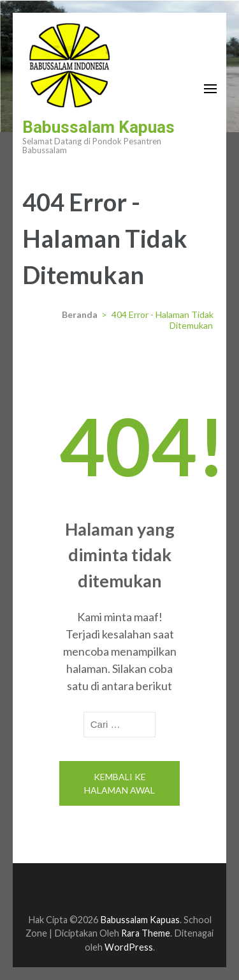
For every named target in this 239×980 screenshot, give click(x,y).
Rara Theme (146, 933)
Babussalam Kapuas (98, 127)
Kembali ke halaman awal (119, 783)
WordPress (129, 947)
